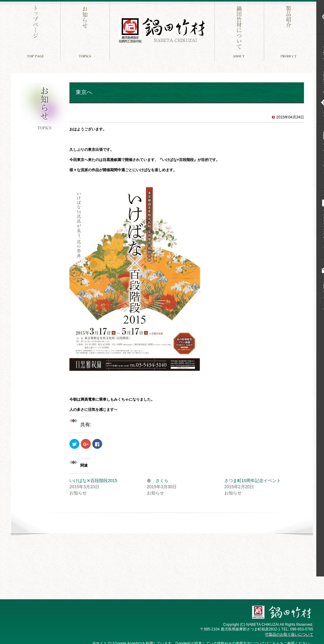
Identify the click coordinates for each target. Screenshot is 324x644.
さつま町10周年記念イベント (253, 481)
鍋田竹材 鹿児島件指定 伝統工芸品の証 (162, 30)
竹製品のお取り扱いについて (289, 634)
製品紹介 (289, 30)
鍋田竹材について (240, 30)
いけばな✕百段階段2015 (93, 481)
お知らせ (86, 30)
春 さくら (158, 481)
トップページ (36, 30)
